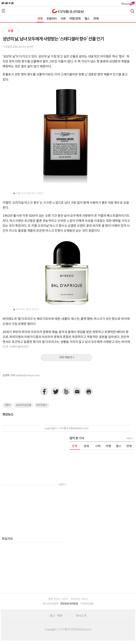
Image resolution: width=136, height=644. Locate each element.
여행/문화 (75, 19)
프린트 (89, 391)
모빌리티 (52, 19)
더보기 (62, 485)
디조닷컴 (68, 11)
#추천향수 (42, 405)
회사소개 (81, 616)
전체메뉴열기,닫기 (3, 11)
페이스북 (44, 391)
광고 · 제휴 (56, 616)
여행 (108, 446)
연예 (96, 19)
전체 (75, 446)
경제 (40, 19)
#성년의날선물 (24, 405)
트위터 (55, 391)
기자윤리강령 (87, 604)
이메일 (77, 391)
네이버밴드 (66, 391)
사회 (63, 19)
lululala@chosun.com (27, 375)
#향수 (8, 405)
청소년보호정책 (51, 604)
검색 (132, 11)
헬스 (87, 19)
